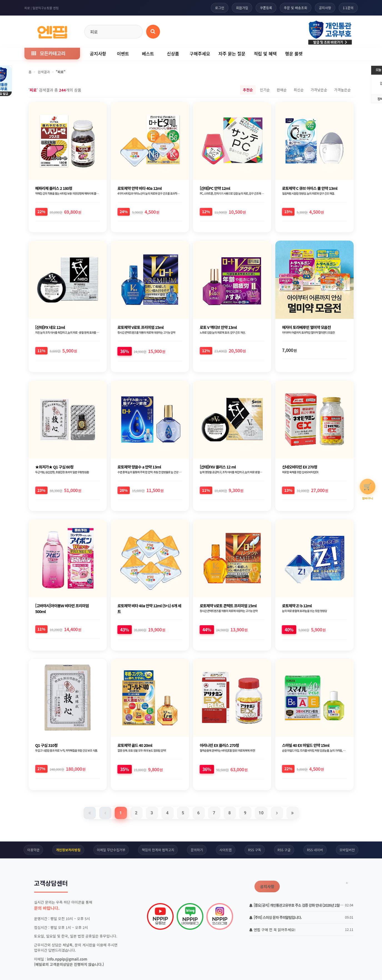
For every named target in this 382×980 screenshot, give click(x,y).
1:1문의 (348, 8)
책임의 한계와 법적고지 (158, 850)
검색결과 (44, 72)
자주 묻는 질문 (232, 54)
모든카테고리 (48, 53)
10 (261, 813)
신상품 (173, 54)
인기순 (265, 90)
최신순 (299, 90)
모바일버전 (347, 850)
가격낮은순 (319, 90)
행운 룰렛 (294, 54)
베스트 (148, 54)
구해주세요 (200, 54)
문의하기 (197, 850)
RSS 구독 (255, 850)
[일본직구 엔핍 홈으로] (52, 31)
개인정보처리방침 (68, 850)
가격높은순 (343, 90)
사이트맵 (226, 850)
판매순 (282, 90)
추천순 (248, 90)
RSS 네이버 (315, 850)
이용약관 (33, 850)
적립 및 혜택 (265, 54)
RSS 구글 (284, 850)
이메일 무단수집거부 (111, 850)
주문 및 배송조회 (296, 8)
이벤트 (123, 54)
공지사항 (325, 8)
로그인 (220, 8)
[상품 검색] (153, 32)
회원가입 (242, 8)
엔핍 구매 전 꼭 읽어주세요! (272, 930)
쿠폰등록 (266, 8)
